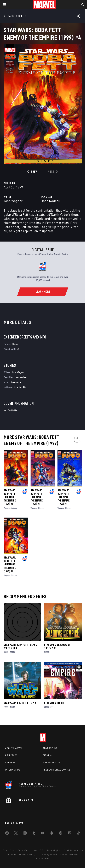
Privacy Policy (24, 850)
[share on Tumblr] (34, 834)
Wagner (7, 508)
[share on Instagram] (25, 834)
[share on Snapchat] (52, 834)
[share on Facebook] (7, 834)
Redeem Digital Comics (57, 770)
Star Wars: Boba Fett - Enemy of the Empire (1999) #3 (37, 497)
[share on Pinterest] (61, 834)
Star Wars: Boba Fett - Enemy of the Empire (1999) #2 (64, 497)
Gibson (41, 508)
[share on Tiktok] (78, 834)
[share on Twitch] (69, 834)
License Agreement (48, 854)
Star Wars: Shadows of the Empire (57, 646)
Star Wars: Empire (54, 703)
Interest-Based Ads (69, 854)
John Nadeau (51, 201)
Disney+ (48, 755)
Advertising (50, 748)
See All (78, 440)
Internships (13, 770)
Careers (10, 763)
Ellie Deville (20, 387)
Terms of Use (9, 850)
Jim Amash (16, 382)
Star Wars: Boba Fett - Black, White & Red (21, 646)
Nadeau (14, 508)
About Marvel (14, 748)
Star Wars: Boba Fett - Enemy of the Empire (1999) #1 (10, 564)
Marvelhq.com (52, 763)
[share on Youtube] (43, 834)
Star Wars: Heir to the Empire (20, 703)
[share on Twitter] (16, 834)
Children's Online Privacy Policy (21, 854)
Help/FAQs (11, 755)
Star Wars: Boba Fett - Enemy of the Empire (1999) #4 (10, 497)
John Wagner (13, 201)
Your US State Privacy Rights (47, 850)
